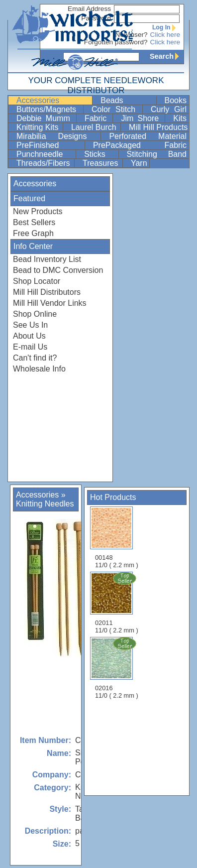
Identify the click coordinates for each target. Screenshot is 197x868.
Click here (165, 35)
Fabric (98, 118)
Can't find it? (35, 358)
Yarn (139, 163)
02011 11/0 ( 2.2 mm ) (117, 603)
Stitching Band (157, 154)
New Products (38, 211)
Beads (127, 100)
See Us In (30, 325)
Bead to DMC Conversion (58, 270)
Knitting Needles (45, 504)
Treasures (101, 163)
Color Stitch (116, 109)
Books (176, 100)
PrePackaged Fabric (140, 145)
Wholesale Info (39, 369)
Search (167, 56)
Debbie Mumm (45, 118)
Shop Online (35, 314)
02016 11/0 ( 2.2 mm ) (117, 668)
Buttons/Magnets (49, 109)
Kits (180, 118)
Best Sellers (34, 222)
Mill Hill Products (158, 127)
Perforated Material (148, 136)
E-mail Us (30, 347)
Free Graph (33, 233)
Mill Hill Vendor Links (50, 303)
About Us (29, 336)
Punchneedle (45, 154)
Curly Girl (169, 109)
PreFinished (49, 145)
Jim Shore (142, 118)
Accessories (53, 100)
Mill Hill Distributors (47, 292)
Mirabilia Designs (57, 136)
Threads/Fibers (44, 163)
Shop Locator (37, 281)
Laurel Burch (95, 127)
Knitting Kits (39, 127)
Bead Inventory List (47, 259)
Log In (166, 27)
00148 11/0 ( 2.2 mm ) (117, 538)
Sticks (100, 154)
